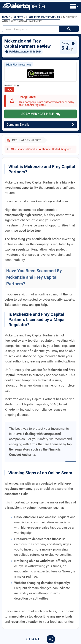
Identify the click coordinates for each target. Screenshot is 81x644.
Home (6, 17)
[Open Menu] (75, 7)
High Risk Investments (43, 17)
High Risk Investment (19, 65)
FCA (9, 90)
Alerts (18, 17)
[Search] (69, 29)
